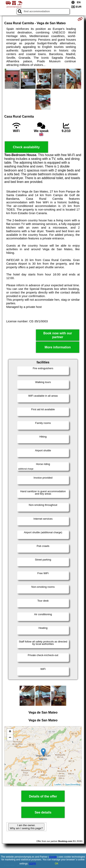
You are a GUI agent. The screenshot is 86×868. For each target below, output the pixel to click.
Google (53, 857)
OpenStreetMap (73, 784)
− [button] (10, 738)
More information (58, 347)
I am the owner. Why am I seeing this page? (26, 827)
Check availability (26, 147)
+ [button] (10, 732)
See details (43, 812)
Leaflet (58, 784)
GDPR (32, 864)
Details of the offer (43, 796)
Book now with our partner (58, 335)
